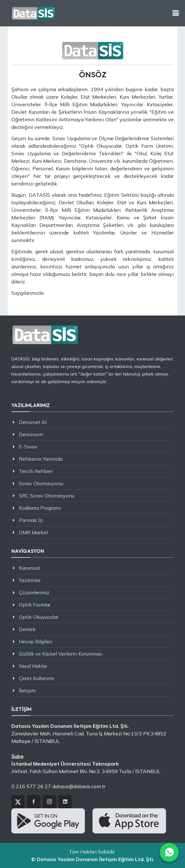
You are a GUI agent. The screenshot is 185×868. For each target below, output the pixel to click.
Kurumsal (29, 568)
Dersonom (31, 434)
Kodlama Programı (40, 508)
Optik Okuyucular (39, 617)
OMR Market (34, 532)
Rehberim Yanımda (41, 459)
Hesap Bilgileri (36, 641)
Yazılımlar (30, 580)
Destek (27, 629)
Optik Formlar (35, 605)
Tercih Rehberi (36, 471)
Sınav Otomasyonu (41, 483)
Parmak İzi (31, 520)
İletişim (27, 690)
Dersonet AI (33, 422)
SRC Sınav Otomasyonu (47, 496)
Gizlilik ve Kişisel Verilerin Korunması (61, 654)
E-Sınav (28, 447)
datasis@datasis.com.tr (79, 786)
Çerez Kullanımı (36, 678)
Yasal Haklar (33, 666)
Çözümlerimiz (34, 592)
